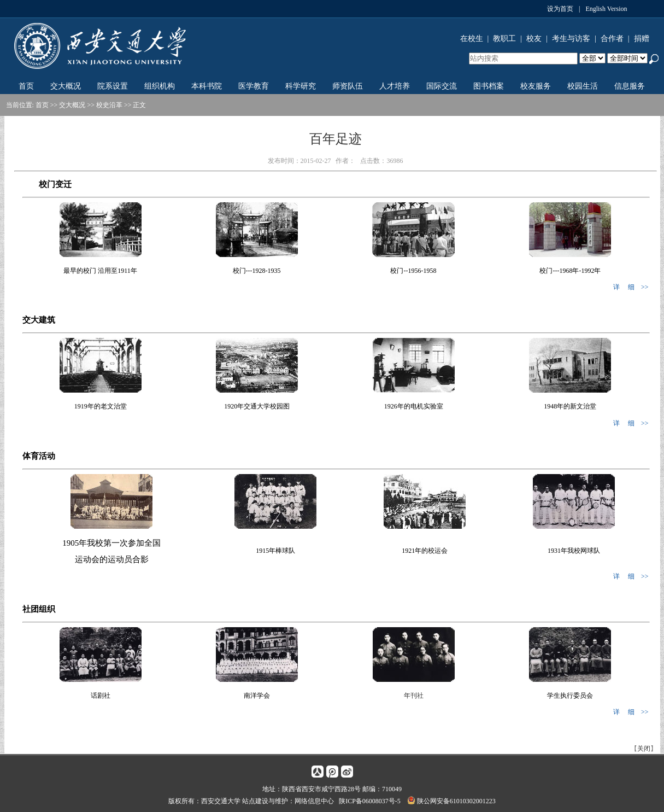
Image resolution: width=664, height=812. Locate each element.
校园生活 (583, 86)
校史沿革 (109, 105)
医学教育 (254, 86)
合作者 (612, 39)
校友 (534, 39)
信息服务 (630, 86)
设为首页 (560, 9)
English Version (606, 9)
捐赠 (642, 39)
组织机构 (160, 86)
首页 (26, 86)
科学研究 (301, 86)
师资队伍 (348, 86)
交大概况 (66, 86)
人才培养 (395, 86)
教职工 (504, 39)
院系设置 (113, 86)
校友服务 (536, 86)
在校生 (472, 39)
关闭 (644, 749)
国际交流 (442, 86)
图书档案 (489, 86)
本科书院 (207, 86)
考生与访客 (571, 39)
